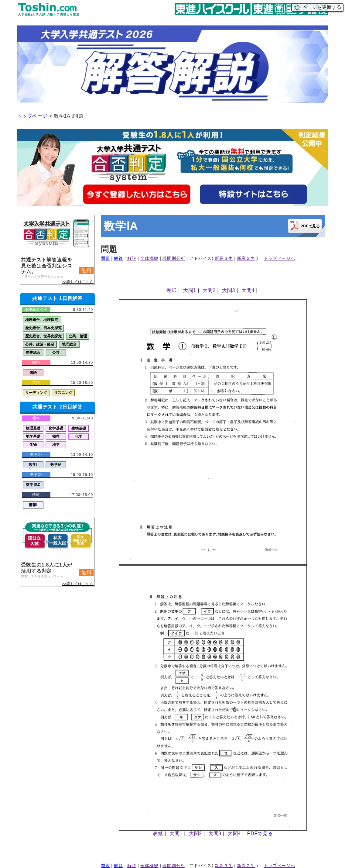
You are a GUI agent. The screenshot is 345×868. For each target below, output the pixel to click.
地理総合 (69, 344)
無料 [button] (87, 270)
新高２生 (246, 258)
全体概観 (149, 258)
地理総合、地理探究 (42, 320)
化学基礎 (56, 428)
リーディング (36, 393)
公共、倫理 (78, 336)
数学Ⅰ (33, 465)
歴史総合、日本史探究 (43, 328)
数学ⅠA (56, 465)
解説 (132, 258)
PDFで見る (260, 834)
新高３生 (224, 258)
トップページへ (279, 258)
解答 (118, 258)
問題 (105, 258)
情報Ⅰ (33, 505)
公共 (56, 353)
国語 (33, 373)
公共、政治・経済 (40, 344)
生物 (33, 445)
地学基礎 (33, 436)
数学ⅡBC (33, 485)
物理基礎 (33, 428)
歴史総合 (33, 353)
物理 (56, 436)
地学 (56, 445)
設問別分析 (174, 258)
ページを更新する (317, 7)
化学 (79, 436)
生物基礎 (79, 428)
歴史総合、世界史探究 (43, 336)
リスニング (63, 393)
